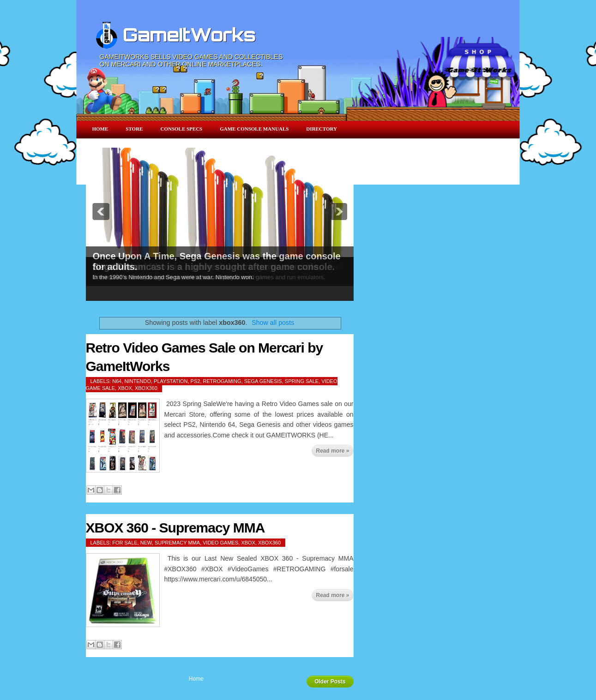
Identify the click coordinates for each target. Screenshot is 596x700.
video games (220, 543)
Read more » (332, 451)
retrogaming (222, 381)
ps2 (196, 381)
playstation (171, 381)
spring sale (302, 381)
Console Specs (181, 129)
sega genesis (263, 381)
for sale (125, 543)
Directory (322, 129)
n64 (117, 381)
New (146, 543)
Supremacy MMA (177, 543)
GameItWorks (189, 35)
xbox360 (146, 388)
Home (100, 129)
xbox (125, 388)
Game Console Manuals (254, 129)
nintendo (138, 381)
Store (134, 129)
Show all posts (273, 323)
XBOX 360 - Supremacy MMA (175, 528)
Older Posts (330, 682)
